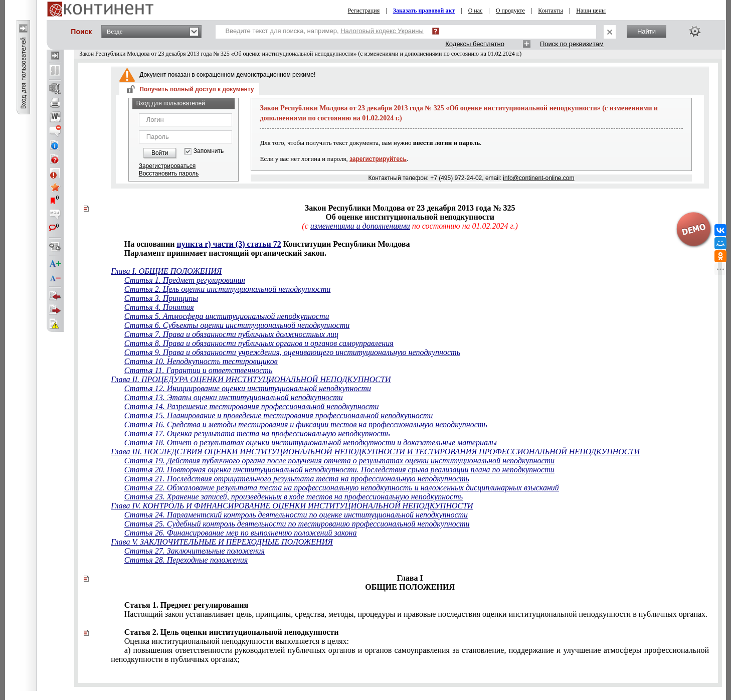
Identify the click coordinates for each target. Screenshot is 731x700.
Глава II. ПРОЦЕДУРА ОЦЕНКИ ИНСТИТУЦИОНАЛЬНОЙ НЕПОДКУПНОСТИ (251, 379)
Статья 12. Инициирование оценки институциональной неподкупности (248, 388)
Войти (160, 153)
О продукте (510, 11)
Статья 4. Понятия (159, 307)
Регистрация (364, 11)
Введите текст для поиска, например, (325, 31)
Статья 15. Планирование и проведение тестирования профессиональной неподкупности (279, 415)
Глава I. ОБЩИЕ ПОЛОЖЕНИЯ (166, 271)
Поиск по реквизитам (572, 44)
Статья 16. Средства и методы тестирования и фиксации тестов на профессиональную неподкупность (306, 424)
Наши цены (591, 11)
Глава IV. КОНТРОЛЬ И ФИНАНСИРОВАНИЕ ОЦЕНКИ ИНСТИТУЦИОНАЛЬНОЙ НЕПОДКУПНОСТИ (292, 506)
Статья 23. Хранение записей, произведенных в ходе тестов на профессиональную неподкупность (294, 497)
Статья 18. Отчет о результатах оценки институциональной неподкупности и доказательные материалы (311, 443)
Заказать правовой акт (424, 11)
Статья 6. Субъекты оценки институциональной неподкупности (237, 325)
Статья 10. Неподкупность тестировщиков (201, 361)
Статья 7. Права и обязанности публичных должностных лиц (231, 334)
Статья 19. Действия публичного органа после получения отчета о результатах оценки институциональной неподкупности (339, 461)
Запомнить (209, 151)
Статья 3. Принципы (161, 298)
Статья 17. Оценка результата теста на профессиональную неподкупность (257, 433)
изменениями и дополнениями (360, 226)
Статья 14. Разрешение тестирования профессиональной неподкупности (252, 406)
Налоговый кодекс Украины (382, 31)
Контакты (551, 11)
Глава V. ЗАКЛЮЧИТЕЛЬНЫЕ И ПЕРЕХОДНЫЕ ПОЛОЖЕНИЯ (222, 542)
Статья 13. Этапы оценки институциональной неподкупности (234, 397)
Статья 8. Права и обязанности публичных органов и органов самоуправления (259, 343)
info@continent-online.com (538, 178)
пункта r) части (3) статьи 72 (229, 244)
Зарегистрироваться (167, 166)
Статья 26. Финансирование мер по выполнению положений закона (241, 533)
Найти (647, 31)
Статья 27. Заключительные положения (195, 551)
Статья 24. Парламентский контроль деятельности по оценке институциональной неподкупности (296, 515)
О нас (476, 11)
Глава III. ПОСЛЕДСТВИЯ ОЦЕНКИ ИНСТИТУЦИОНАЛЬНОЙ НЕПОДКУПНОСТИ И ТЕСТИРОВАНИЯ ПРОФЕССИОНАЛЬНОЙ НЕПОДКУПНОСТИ (375, 452)
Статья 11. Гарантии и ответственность (198, 370)
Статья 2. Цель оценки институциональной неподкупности (227, 289)
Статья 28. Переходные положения (186, 560)
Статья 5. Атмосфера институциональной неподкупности (227, 316)
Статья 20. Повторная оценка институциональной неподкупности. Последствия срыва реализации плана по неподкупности (339, 470)
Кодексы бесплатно (475, 44)
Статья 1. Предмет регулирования (185, 280)
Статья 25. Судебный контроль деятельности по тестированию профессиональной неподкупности (297, 524)
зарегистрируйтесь (378, 159)
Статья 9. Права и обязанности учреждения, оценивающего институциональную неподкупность (292, 352)
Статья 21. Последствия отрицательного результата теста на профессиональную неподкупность (297, 479)
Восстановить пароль (169, 173)
